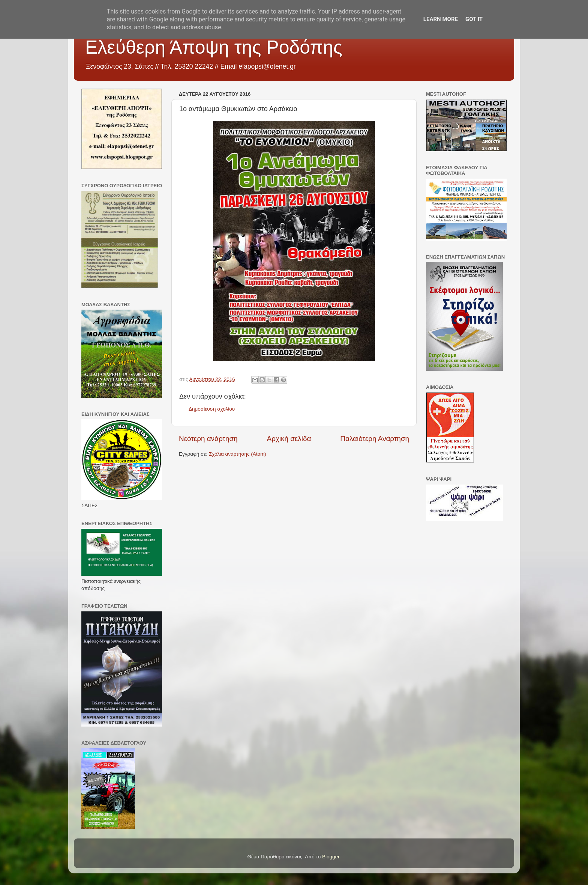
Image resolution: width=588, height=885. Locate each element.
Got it (474, 19)
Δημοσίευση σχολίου (212, 409)
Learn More (441, 19)
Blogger (331, 857)
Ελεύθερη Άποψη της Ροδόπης (214, 47)
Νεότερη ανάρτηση (208, 439)
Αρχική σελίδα (289, 439)
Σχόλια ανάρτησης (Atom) (238, 454)
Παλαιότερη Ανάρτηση (375, 439)
